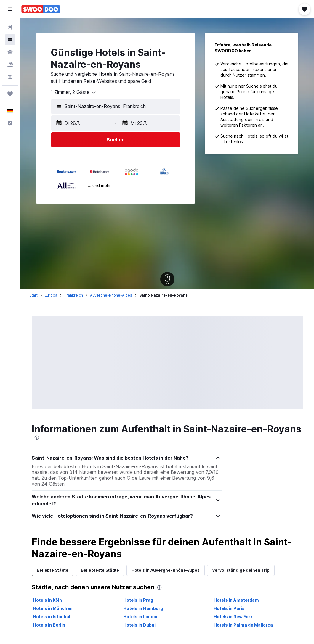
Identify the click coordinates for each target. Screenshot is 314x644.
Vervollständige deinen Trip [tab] (241, 570)
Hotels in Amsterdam (236, 600)
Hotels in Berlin (49, 625)
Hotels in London (141, 617)
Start (33, 295)
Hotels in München (53, 608)
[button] (10, 9)
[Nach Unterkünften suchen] (10, 40)
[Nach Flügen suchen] (10, 27)
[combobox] (74, 92)
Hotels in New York (233, 617)
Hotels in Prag (138, 600)
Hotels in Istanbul (52, 617)
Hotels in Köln (47, 600)
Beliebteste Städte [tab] (100, 570)
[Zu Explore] (10, 77)
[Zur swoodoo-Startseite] (41, 9)
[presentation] (37, 438)
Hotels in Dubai (139, 625)
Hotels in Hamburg (143, 608)
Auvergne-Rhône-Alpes (111, 295)
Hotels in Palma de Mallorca (243, 625)
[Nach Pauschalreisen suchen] (10, 65)
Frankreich (74, 295)
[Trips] (10, 94)
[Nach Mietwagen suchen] (10, 52)
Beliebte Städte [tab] (53, 570)
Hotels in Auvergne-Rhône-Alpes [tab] (166, 570)
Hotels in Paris (229, 608)
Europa (51, 295)
